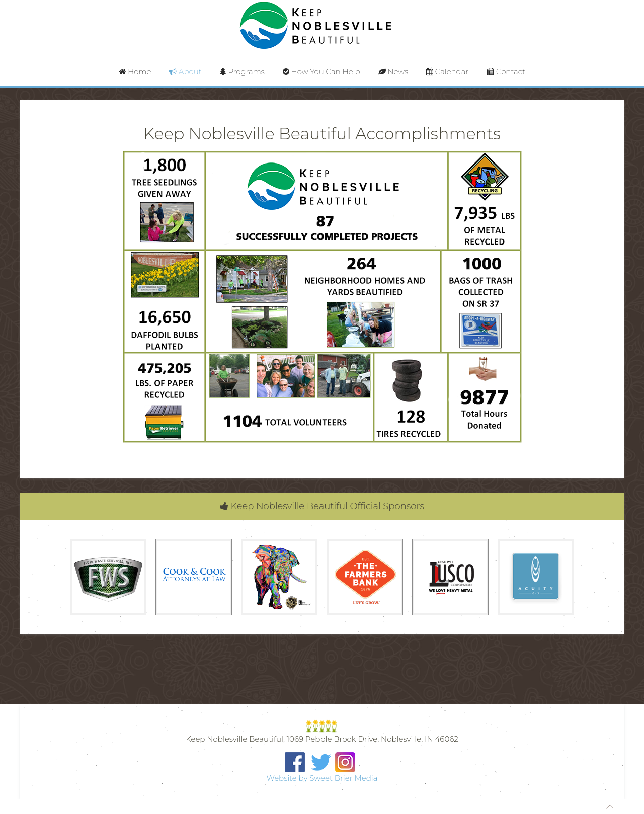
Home (135, 72)
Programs (242, 72)
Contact (506, 72)
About (185, 72)
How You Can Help (321, 72)
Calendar (447, 72)
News (393, 72)
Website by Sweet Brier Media (322, 778)
